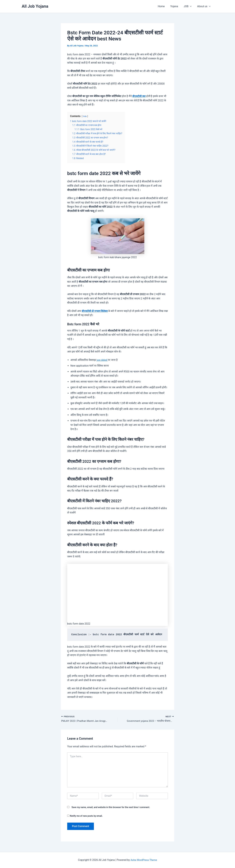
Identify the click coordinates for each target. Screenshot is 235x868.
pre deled (102, 360)
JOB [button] (188, 6)
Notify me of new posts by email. (86, 816)
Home (163, 6)
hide (85, 116)
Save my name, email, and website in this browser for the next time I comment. (111, 807)
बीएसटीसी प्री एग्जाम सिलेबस (95, 311)
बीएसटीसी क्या (139, 96)
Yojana (175, 6)
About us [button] (204, 6)
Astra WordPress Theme (144, 860)
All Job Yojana (35, 6)
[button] (191, 6)
